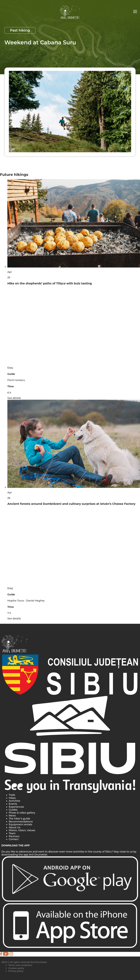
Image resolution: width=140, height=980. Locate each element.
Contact (14, 839)
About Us (15, 827)
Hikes (12, 798)
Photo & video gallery (22, 813)
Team (12, 833)
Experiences (16, 807)
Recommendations (21, 822)
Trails (12, 795)
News (12, 816)
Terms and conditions (20, 965)
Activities (14, 801)
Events (13, 804)
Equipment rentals (20, 824)
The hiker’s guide (19, 819)
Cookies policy (16, 968)
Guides (13, 810)
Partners (14, 836)
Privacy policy (16, 971)
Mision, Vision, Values (22, 830)
